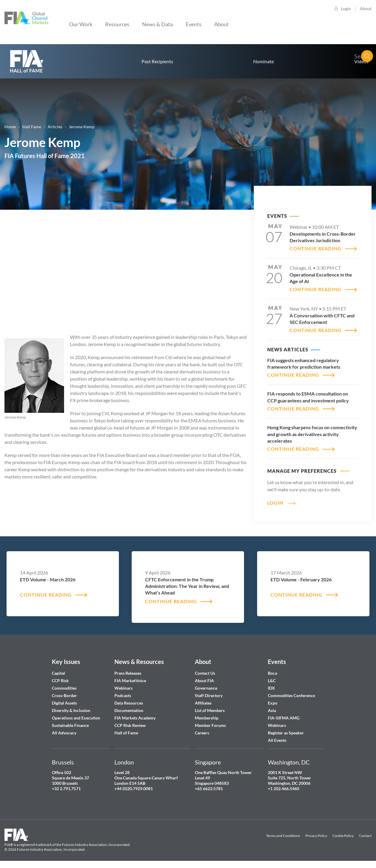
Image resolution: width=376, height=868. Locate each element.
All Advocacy (64, 733)
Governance (206, 688)
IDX (271, 688)
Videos (361, 61)
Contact (365, 836)
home (27, 61)
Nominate (264, 61)
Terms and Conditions (283, 836)
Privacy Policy (316, 836)
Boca (272, 673)
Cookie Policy (343, 836)
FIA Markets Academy (135, 718)
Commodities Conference (291, 695)
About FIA (204, 681)
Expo (273, 703)
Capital (58, 673)
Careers (202, 733)
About (366, 9)
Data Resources (129, 703)
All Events (277, 740)
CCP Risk (60, 681)
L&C (272, 681)
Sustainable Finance (70, 725)
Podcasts (123, 695)
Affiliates (203, 703)
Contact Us (205, 673)
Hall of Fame (126, 733)
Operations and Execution (76, 718)
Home (10, 127)
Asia (272, 710)
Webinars (123, 688)
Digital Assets (64, 703)
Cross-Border (65, 695)
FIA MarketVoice (130, 681)
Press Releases (128, 673)
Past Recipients (157, 61)
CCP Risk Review (130, 725)
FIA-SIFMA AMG (284, 718)
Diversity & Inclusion (71, 710)
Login (346, 9)
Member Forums (210, 725)
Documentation (129, 710)
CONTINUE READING (316, 248)
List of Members (210, 710)
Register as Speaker (286, 733)
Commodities (64, 688)
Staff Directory (209, 695)
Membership (207, 718)
